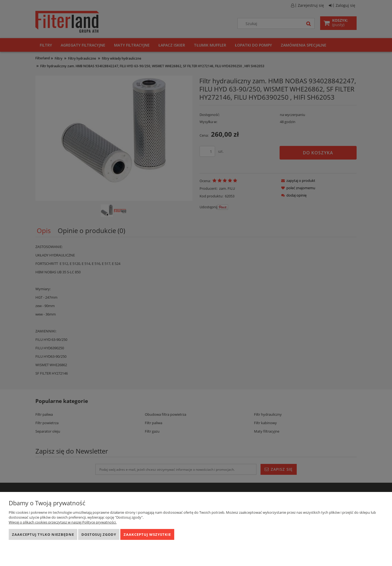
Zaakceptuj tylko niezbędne (43, 534)
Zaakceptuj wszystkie (147, 534)
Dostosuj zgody (99, 534)
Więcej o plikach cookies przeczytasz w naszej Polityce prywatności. (63, 522)
